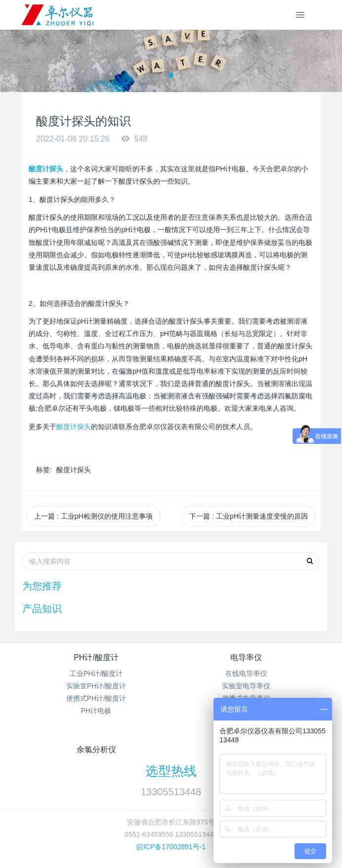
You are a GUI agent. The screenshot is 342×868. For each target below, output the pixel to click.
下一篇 (249, 516)
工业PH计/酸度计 (96, 674)
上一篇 (93, 516)
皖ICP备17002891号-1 (171, 847)
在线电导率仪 (246, 674)
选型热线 (171, 771)
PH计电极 (96, 711)
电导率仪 (246, 657)
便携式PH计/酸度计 (96, 698)
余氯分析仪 (96, 749)
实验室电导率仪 (246, 686)
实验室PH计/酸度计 (96, 686)
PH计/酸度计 (96, 657)
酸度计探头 (74, 427)
